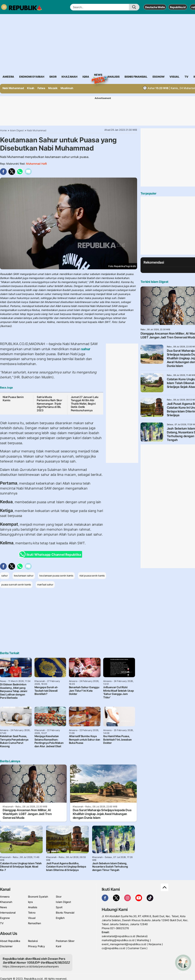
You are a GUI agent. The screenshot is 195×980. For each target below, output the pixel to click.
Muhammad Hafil (36, 164)
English (60, 918)
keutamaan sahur (24, 576)
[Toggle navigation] (4, 7)
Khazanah (6, 902)
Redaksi (33, 941)
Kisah (31, 88)
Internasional (8, 913)
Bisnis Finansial (136, 77)
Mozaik (53, 88)
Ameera (5, 897)
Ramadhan (34, 923)
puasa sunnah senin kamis (16, 584)
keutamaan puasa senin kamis (56, 576)
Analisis (33, 907)
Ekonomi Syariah (32, 77)
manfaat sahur (45, 584)
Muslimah (67, 88)
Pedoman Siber (65, 941)
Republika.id (178, 7)
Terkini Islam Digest (154, 282)
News (98, 75)
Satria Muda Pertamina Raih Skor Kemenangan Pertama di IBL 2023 (50, 404)
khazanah (69, 77)
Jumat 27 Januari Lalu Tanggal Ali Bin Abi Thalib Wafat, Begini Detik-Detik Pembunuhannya (85, 404)
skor (53, 77)
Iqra (30, 902)
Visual (32, 918)
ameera (8, 77)
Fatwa (41, 88)
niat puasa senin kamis (92, 576)
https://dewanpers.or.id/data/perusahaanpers (31, 966)
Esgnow (5, 918)
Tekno (32, 913)
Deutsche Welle (155, 7)
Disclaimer (6, 946)
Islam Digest (17, 130)
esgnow (159, 77)
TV (187, 77)
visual (174, 77)
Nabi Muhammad (13, 88)
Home (3, 130)
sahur (85, 349)
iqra (86, 77)
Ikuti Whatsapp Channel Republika (51, 554)
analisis (113, 77)
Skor (59, 897)
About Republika (10, 941)
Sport (59, 907)
